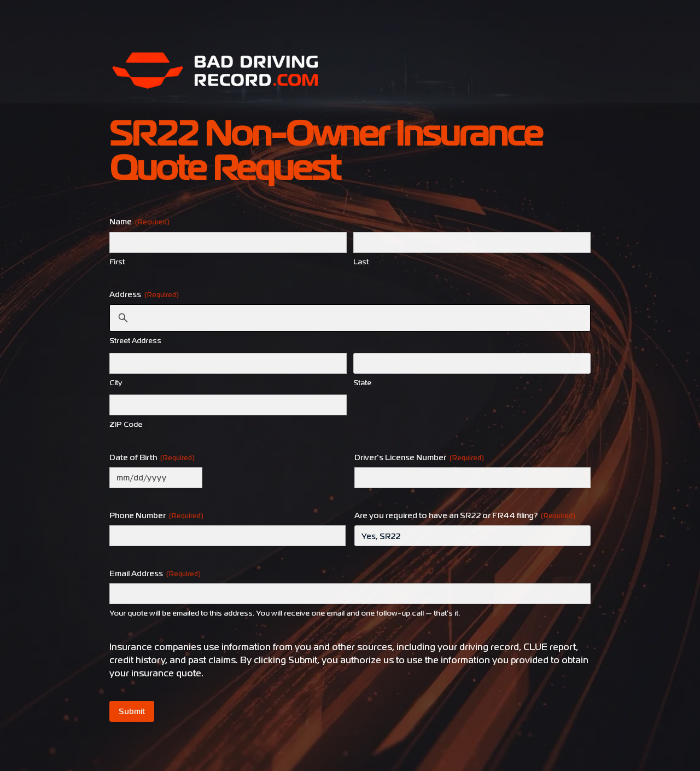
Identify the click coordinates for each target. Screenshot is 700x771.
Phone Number (156, 516)
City (116, 383)
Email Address (155, 574)
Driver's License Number (419, 458)
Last (361, 262)
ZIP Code (126, 424)
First (117, 262)
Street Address (135, 341)
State (362, 383)
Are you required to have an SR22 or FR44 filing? (465, 516)
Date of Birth (152, 458)
